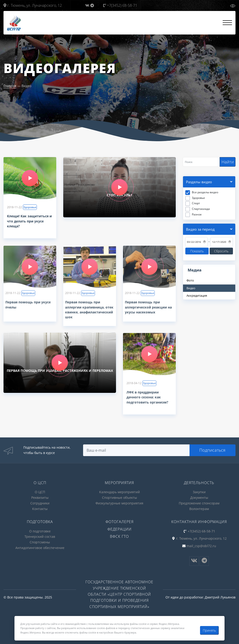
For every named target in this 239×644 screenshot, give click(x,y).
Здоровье (30, 207)
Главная (10, 86)
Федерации (119, 528)
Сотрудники (40, 503)
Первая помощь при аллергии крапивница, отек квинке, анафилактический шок (89, 312)
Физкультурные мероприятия (119, 503)
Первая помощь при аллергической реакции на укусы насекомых (148, 309)
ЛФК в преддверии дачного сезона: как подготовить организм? (147, 399)
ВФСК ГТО (119, 535)
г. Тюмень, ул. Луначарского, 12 (33, 5)
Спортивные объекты (119, 497)
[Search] (201, 162)
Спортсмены (40, 541)
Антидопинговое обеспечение (40, 546)
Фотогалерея (119, 521)
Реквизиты (40, 497)
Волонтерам (199, 508)
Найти (228, 162)
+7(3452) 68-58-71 (120, 5)
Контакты (40, 508)
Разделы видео (199, 182)
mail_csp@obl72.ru (201, 545)
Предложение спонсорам (199, 503)
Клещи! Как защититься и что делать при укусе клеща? (29, 221)
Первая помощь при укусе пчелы (28, 307)
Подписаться (213, 450)
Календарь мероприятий (119, 492)
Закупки (199, 492)
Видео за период (200, 229)
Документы (199, 497)
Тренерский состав (40, 536)
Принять (209, 630)
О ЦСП (40, 492)
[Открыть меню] (227, 23)
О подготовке (40, 530)
